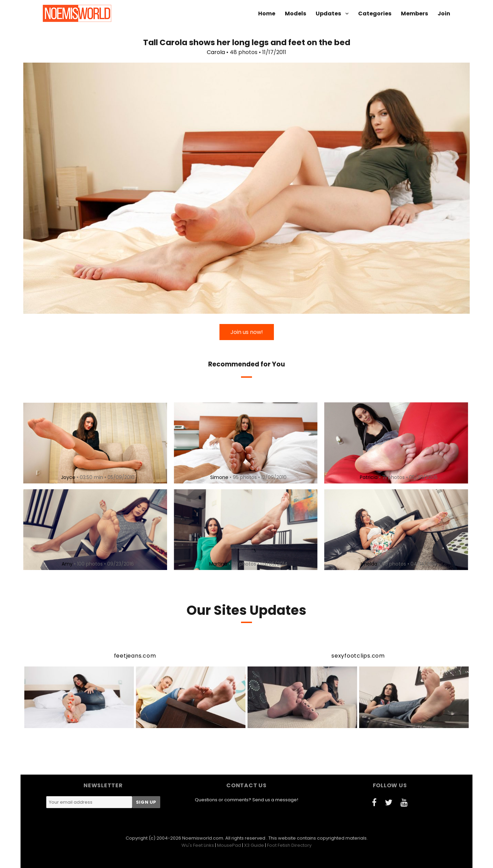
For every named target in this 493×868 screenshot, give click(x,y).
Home (267, 14)
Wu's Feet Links (198, 845)
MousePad (229, 845)
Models (295, 14)
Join (444, 14)
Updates (328, 14)
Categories (375, 14)
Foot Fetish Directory (289, 845)
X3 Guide (254, 845)
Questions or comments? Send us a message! (246, 800)
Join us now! (247, 332)
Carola (216, 52)
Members (414, 14)
